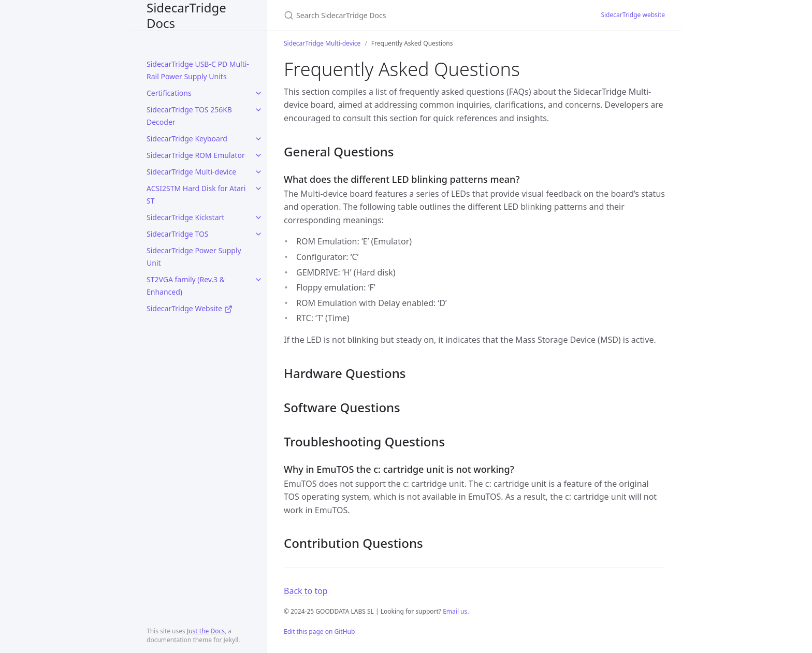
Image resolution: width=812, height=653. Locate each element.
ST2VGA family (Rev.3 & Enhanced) (186, 286)
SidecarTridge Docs (186, 15)
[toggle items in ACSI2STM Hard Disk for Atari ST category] (258, 188)
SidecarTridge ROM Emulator (196, 155)
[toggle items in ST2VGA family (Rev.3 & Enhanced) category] (258, 280)
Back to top (306, 591)
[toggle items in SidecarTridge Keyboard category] (258, 139)
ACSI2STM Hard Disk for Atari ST (196, 194)
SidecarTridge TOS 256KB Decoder (189, 116)
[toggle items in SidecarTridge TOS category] (258, 234)
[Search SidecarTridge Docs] (406, 15)
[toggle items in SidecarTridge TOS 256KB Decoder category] (258, 110)
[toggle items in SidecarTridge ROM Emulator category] (258, 155)
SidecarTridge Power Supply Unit (194, 257)
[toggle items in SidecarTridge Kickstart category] (258, 217)
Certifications (169, 93)
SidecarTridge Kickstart (185, 217)
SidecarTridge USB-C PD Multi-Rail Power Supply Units (198, 70)
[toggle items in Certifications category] (258, 93)
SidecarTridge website (633, 15)
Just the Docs (206, 631)
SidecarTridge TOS (178, 234)
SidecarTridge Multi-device (191, 172)
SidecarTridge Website (190, 308)
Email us (455, 611)
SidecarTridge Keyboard (187, 139)
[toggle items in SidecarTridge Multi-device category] (258, 172)
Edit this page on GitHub (319, 632)
